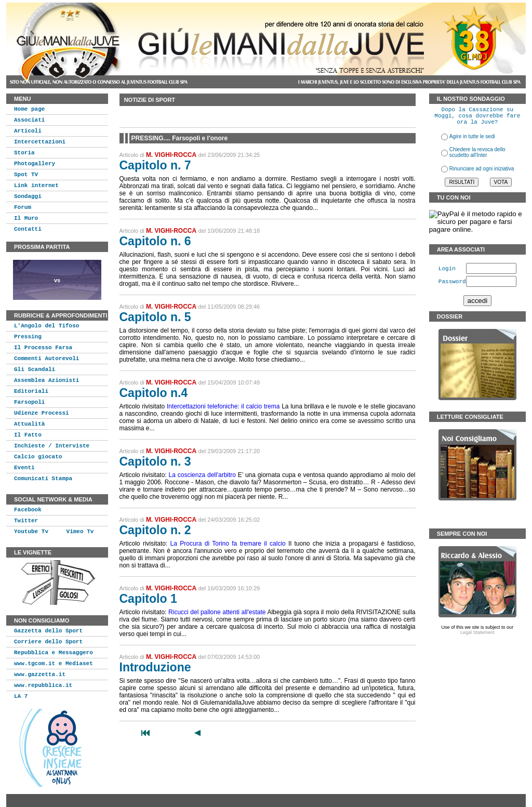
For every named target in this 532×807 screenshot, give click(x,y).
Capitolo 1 (148, 599)
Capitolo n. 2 (155, 530)
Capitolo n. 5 (155, 317)
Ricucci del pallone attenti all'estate (217, 612)
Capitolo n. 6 (155, 241)
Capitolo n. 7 (155, 165)
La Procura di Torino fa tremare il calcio (228, 544)
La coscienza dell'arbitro (202, 475)
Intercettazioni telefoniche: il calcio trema (223, 406)
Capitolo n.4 (154, 393)
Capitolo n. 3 (155, 461)
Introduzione (155, 667)
